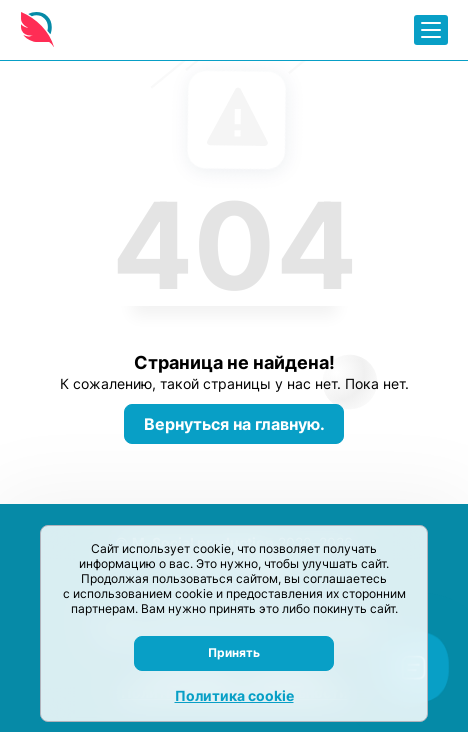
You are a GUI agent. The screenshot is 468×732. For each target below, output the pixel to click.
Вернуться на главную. (234, 424)
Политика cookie (234, 695)
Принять (234, 652)
